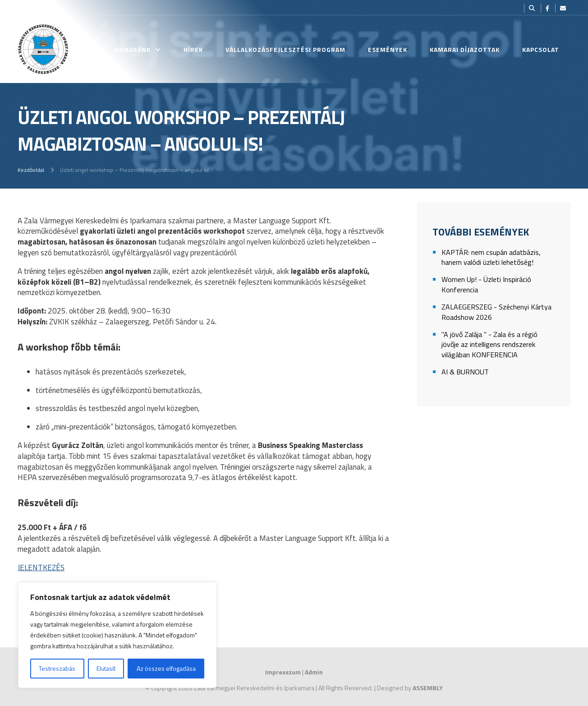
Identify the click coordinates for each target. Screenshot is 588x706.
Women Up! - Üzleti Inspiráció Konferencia (486, 284)
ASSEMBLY (428, 688)
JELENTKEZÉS (41, 568)
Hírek (193, 49)
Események (388, 49)
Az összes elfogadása (166, 668)
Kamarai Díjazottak (465, 49)
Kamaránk (133, 49)
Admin (314, 672)
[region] (117, 635)
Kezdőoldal (31, 170)
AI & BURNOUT (465, 372)
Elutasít (106, 668)
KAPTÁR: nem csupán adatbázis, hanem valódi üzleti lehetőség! (491, 257)
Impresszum (283, 672)
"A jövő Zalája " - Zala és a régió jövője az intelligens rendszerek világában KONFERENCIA (489, 345)
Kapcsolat (541, 49)
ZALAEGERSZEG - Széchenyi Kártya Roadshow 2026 (496, 312)
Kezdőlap (76, 49)
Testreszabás (57, 668)
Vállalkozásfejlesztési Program (285, 49)
